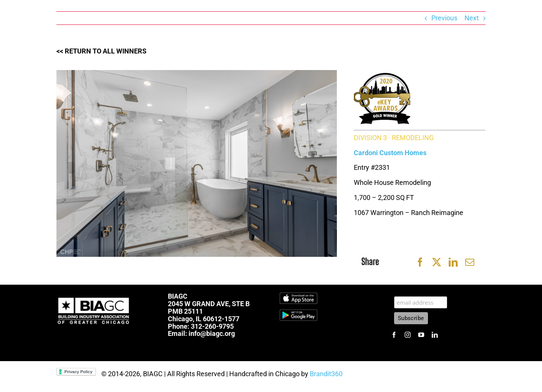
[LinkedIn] (453, 262)
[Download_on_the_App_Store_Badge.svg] (298, 296)
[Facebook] (420, 262)
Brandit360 (326, 374)
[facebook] (394, 335)
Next (472, 18)
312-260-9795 (212, 326)
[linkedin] (435, 335)
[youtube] (421, 335)
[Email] (470, 262)
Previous (444, 18)
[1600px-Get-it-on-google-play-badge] (298, 313)
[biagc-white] (94, 296)
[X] (437, 262)
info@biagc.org (212, 333)
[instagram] (408, 335)
